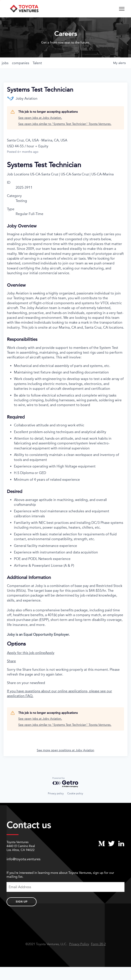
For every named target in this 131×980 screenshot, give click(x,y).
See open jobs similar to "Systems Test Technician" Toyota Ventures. (65, 124)
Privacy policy (56, 793)
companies (21, 63)
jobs (5, 63)
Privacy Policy (79, 944)
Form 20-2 (98, 944)
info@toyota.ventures (24, 859)
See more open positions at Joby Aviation (65, 750)
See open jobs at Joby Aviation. (40, 118)
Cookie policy (75, 793)
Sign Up (22, 902)
